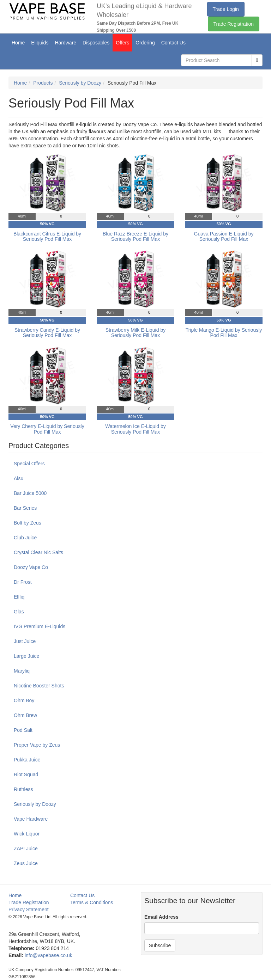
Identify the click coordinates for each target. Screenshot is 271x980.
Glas (19, 612)
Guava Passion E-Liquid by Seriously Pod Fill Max (224, 236)
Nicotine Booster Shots (39, 686)
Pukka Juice (27, 760)
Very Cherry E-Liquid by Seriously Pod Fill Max (47, 429)
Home (18, 43)
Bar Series (25, 508)
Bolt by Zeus (28, 523)
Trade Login (226, 9)
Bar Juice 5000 (30, 493)
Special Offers (29, 464)
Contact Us (173, 43)
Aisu (19, 478)
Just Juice (25, 641)
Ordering (145, 43)
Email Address (161, 917)
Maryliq (22, 671)
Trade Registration (234, 24)
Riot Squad (26, 774)
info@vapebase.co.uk (49, 955)
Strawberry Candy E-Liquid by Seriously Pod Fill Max (47, 333)
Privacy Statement (29, 909)
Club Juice (25, 538)
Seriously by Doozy (80, 83)
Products (43, 83)
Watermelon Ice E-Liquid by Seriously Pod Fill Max (135, 429)
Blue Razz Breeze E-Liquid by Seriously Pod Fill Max (135, 236)
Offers (122, 43)
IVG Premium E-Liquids (40, 626)
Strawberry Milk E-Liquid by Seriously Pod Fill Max (135, 333)
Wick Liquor (27, 834)
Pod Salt (23, 730)
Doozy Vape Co (31, 567)
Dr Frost (23, 582)
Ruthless (23, 789)
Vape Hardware (31, 819)
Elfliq (19, 597)
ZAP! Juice (26, 849)
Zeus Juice (26, 863)
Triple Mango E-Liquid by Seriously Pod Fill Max (224, 333)
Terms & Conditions (92, 902)
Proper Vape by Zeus (37, 745)
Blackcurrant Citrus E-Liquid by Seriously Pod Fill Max (47, 236)
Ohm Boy (24, 700)
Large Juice (26, 656)
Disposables (96, 43)
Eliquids (40, 43)
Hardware (65, 43)
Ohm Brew (25, 715)
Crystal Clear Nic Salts (38, 552)
